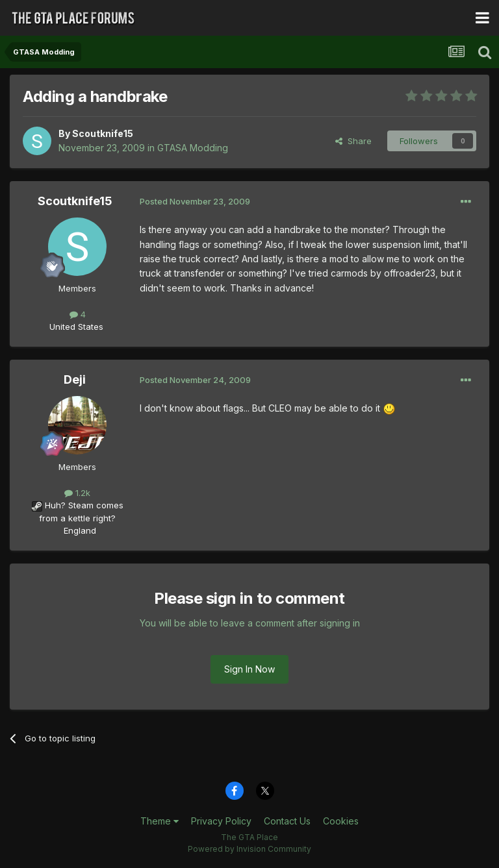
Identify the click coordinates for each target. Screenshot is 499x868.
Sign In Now (249, 669)
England (76, 530)
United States (76, 327)
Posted (195, 201)
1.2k (77, 493)
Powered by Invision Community (249, 849)
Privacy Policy (221, 821)
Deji (75, 379)
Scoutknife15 (103, 133)
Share (353, 141)
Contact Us (287, 821)
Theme (160, 821)
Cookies (341, 821)
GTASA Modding (193, 148)
